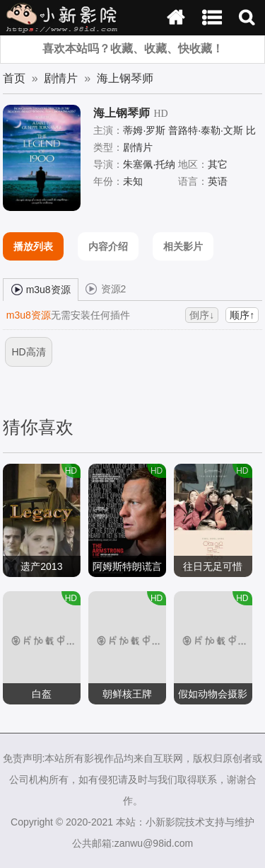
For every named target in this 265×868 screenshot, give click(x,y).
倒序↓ (202, 315)
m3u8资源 (41, 289)
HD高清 (28, 352)
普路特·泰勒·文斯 (206, 130)
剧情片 (61, 78)
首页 (14, 78)
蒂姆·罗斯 (144, 130)
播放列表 (33, 246)
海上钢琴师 (125, 78)
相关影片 (183, 246)
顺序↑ (242, 315)
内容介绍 (108, 246)
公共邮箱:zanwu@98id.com (132, 843)
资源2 (106, 288)
